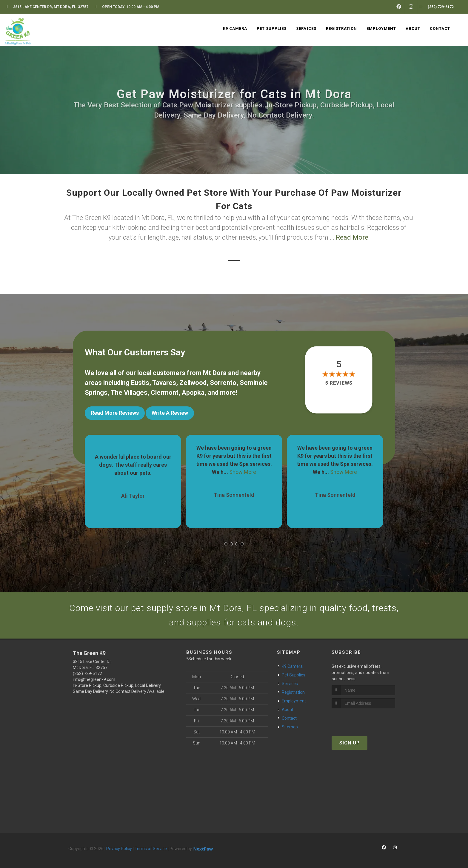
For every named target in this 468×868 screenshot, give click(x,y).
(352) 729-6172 (87, 673)
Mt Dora (215, 373)
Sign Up (350, 743)
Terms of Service (151, 849)
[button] (226, 544)
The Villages (129, 393)
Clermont (165, 393)
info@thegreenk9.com (94, 679)
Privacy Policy (119, 849)
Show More (243, 472)
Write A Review (170, 413)
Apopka (193, 393)
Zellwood (193, 383)
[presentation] (363, 720)
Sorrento (223, 383)
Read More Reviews (115, 413)
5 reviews (339, 383)
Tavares (164, 383)
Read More (352, 237)
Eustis (140, 383)
